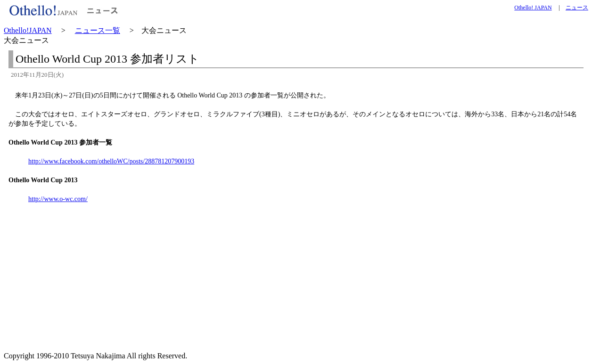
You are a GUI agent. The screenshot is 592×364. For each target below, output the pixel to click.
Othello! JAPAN (533, 8)
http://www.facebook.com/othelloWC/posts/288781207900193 (111, 161)
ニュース (577, 8)
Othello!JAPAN (28, 30)
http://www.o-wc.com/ (58, 199)
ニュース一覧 (98, 30)
